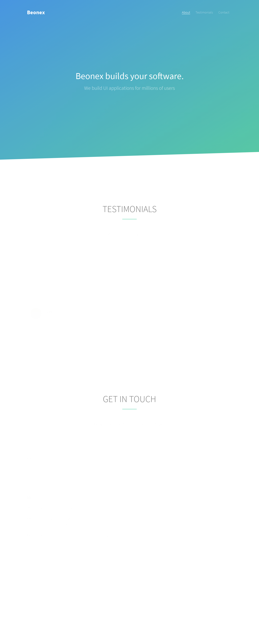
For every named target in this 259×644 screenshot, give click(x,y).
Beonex (36, 12)
